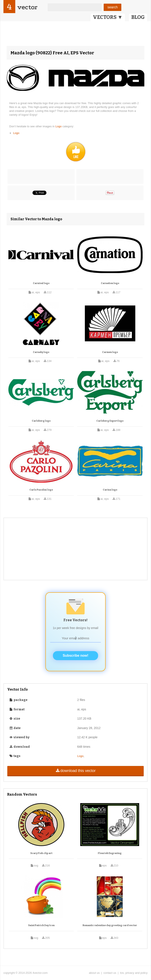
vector (27, 7)
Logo (59, 126)
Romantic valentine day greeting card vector (110, 925)
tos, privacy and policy (134, 973)
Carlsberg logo (41, 421)
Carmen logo (110, 352)
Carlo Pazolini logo (41, 490)
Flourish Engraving (110, 853)
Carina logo (110, 490)
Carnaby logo (41, 352)
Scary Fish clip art (41, 853)
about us (94, 973)
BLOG (138, 17)
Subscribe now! (75, 656)
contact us (110, 973)
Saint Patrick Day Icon (41, 925)
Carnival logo (41, 283)
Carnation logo (110, 283)
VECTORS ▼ (108, 17)
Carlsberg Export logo (110, 421)
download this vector (75, 771)
